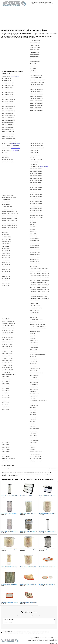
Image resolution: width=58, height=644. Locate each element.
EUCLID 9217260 (6, 449)
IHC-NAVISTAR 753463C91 (36, 206)
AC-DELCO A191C (6, 74)
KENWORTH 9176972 (35, 255)
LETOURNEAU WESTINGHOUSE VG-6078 (39, 292)
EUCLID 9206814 (6, 407)
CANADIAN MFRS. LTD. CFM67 (9, 197)
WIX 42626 (33, 449)
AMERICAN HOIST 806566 (8, 134)
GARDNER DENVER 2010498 (37, 78)
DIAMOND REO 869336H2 (8, 321)
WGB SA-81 (33, 424)
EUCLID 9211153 (6, 442)
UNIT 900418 (33, 398)
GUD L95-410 (33, 157)
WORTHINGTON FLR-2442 (36, 454)
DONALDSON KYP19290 (7, 337)
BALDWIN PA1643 (6, 150)
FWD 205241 (33, 66)
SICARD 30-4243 (34, 385)
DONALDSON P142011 (7, 363)
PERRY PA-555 (33, 357)
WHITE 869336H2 (34, 440)
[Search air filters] (25, 469)
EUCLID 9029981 (6, 388)
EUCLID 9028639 (6, 386)
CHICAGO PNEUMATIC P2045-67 (9, 228)
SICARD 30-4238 (34, 382)
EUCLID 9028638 (6, 384)
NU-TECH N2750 (34, 345)
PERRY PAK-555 (34, 364)
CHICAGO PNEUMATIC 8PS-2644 (9, 221)
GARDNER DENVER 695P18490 (37, 82)
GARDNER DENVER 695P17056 (37, 80)
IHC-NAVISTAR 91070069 (36, 211)
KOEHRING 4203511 (35, 259)
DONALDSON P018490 (7, 344)
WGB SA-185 (33, 410)
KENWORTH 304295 (35, 243)
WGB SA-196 (33, 415)
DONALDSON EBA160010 (8, 326)
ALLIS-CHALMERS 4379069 (8, 104)
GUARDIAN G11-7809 (35, 155)
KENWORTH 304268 (35, 238)
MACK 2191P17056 (34, 310)
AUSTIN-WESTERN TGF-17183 (9, 141)
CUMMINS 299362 (6, 276)
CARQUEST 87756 (6, 204)
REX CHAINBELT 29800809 (36, 373)
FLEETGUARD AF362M (35, 48)
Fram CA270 (33, 64)
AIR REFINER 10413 (6, 78)
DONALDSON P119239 (7, 356)
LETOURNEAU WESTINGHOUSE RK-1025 (39, 273)
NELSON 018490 (34, 340)
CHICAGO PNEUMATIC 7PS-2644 (9, 218)
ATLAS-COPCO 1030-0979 (8, 136)
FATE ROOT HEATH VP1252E (8, 459)
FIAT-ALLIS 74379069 (35, 43)
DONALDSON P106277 (7, 347)
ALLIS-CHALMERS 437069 (8, 102)
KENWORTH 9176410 (35, 252)
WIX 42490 (33, 447)
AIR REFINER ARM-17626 (7, 90)
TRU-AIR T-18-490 (34, 396)
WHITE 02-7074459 (35, 429)
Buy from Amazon (15, 76)
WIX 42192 (33, 445)
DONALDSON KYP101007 (8, 333)
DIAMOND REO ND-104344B (8, 323)
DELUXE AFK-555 (6, 286)
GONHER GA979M (34, 153)
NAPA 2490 (33, 333)
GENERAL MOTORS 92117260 (37, 148)
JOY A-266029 (33, 234)
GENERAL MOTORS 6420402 (37, 87)
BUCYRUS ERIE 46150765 (8, 160)
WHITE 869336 (34, 438)
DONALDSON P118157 (7, 354)
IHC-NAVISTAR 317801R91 (36, 183)
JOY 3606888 (33, 222)
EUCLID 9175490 (6, 398)
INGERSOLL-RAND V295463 (36, 218)
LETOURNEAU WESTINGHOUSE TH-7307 (39, 287)
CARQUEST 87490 (6, 200)
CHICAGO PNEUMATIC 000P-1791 (10, 209)
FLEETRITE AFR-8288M (35, 54)
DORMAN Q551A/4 (6, 372)
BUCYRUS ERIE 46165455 (8, 195)
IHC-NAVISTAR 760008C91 (36, 208)
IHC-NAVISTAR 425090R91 (36, 190)
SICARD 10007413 (34, 380)
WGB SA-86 (33, 426)
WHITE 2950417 (34, 431)
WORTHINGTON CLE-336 (36, 452)
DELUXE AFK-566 (6, 319)
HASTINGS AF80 (34, 162)
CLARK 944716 (5, 232)
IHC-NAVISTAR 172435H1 (36, 173)
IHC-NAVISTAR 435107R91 (36, 199)
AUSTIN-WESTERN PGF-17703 (9, 139)
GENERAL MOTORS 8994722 (37, 99)
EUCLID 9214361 (6, 447)
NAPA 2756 (33, 338)
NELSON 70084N (34, 343)
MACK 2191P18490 (34, 313)
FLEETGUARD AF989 (35, 50)
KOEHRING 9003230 (35, 264)
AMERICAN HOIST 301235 (8, 129)
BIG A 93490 (5, 153)
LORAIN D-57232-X (34, 301)
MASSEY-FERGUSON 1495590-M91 (38, 329)
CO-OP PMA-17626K (6, 239)
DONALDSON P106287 (7, 349)
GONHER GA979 (34, 150)
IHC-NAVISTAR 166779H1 (36, 171)
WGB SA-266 (33, 419)
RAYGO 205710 (34, 371)
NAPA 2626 (33, 336)
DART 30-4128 (5, 281)
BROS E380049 (5, 157)
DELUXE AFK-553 (6, 283)
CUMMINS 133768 (6, 255)
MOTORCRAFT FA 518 (35, 331)
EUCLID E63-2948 (6, 456)
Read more (49, 5)
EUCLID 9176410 (6, 400)
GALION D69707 (34, 73)
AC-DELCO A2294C (6, 76)
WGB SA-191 (33, 412)
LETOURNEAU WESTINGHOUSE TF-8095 (39, 278)
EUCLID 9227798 (6, 452)
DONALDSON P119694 (7, 361)
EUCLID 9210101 (6, 409)
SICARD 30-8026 (34, 387)
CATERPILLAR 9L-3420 (7, 207)
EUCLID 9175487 (6, 395)
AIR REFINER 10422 (6, 81)
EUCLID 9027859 (6, 381)
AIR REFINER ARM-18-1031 (8, 92)
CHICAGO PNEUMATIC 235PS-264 (10, 216)
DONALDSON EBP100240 (8, 330)
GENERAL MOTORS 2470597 (37, 85)
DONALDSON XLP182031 (8, 370)
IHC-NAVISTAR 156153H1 (36, 169)
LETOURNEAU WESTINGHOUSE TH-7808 (39, 289)
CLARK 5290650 (5, 230)
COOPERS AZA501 (6, 246)
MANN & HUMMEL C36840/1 (37, 322)
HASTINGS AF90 (34, 164)
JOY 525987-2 (33, 227)
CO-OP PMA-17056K (6, 237)
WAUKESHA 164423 (35, 403)
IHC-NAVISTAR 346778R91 (36, 187)
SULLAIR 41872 (34, 391)
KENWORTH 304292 (35, 241)
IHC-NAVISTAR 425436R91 (36, 192)
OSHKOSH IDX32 (34, 352)
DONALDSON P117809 (7, 351)
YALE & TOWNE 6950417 (36, 461)
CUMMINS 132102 (6, 253)
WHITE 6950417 (34, 433)
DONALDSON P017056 (7, 340)
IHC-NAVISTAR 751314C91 (36, 204)
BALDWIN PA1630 (6, 146)
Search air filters (53, 469)
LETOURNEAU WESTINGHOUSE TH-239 (39, 282)
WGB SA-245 (33, 417)
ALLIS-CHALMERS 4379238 (8, 109)
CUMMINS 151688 (6, 265)
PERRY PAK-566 (34, 366)
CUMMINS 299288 (6, 274)
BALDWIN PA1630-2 (6, 148)
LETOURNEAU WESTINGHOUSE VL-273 (39, 296)
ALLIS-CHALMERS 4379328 (8, 113)
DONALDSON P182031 (7, 367)
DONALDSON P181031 (7, 365)
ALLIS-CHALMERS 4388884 (8, 122)
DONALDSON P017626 (7, 342)
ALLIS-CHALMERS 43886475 (8, 120)
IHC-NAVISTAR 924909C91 (36, 213)
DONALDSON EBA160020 (8, 328)
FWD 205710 (33, 68)
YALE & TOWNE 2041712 (36, 456)
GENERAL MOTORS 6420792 (37, 94)
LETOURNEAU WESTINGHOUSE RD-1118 (39, 271)
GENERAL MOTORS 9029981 (37, 110)
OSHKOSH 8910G (34, 347)
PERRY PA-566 (33, 359)
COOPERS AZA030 (6, 244)
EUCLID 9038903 (6, 393)
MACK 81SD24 (33, 317)
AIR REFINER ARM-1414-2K (8, 83)
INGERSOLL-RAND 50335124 (37, 215)
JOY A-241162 (33, 231)
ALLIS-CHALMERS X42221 (8, 127)
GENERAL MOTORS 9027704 (37, 101)
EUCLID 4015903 (6, 377)
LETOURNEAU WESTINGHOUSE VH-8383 (39, 294)
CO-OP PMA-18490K (6, 242)
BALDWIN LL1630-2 (6, 143)
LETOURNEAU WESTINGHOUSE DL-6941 (39, 269)
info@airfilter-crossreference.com (51, 642)
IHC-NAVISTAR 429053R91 (36, 194)
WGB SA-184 (33, 408)
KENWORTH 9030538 (35, 250)
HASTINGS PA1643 (35, 167)
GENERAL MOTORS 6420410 (37, 92)
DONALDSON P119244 (7, 358)
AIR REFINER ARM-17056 (7, 88)
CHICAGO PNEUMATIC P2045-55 (9, 225)
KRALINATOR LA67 (34, 266)
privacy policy (55, 643)
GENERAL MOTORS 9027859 (37, 103)
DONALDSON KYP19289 (7, 335)
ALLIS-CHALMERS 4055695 (8, 97)
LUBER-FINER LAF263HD (36, 308)
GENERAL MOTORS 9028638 (37, 105)
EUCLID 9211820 (6, 445)
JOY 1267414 (33, 220)
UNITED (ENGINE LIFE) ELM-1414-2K (38, 401)
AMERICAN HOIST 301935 (8, 132)
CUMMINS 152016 (6, 267)
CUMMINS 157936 (6, 272)
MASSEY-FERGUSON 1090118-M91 (38, 324)
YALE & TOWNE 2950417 (36, 459)
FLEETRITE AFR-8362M (35, 59)
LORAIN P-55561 (34, 303)
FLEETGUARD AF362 (35, 45)
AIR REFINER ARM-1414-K (8, 85)
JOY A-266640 (33, 236)
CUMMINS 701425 (6, 279)
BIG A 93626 (5, 155)
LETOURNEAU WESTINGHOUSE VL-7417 (39, 299)
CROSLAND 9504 (6, 248)
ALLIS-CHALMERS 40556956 (8, 99)
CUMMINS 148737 (6, 258)
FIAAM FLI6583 (5, 461)
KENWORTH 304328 (35, 248)
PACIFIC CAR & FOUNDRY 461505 (38, 354)
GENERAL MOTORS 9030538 (37, 143)
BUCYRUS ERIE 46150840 (8, 162)
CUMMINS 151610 (6, 260)
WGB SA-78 (33, 422)
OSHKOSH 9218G (34, 350)
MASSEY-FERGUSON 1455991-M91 (38, 327)
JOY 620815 (33, 229)
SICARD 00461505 (34, 378)
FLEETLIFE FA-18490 (35, 52)
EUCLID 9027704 (6, 379)
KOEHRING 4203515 (35, 262)
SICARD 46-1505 (34, 389)
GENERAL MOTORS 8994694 (37, 96)
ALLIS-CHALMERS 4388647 (8, 118)
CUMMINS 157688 (6, 269)
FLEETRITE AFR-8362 (35, 57)
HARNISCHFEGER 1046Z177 (37, 160)
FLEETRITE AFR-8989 (35, 61)
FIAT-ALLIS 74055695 (35, 41)
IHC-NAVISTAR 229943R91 (36, 180)
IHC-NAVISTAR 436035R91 (36, 201)
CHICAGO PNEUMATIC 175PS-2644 (10, 214)
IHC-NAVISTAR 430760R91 (36, 197)
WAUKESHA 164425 (35, 405)
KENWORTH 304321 (35, 245)
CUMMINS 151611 (6, 262)
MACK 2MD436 (34, 315)
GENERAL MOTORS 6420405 (37, 89)
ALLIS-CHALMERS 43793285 (8, 116)
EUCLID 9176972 (6, 402)
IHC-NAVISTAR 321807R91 (36, 185)
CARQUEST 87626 (6, 202)
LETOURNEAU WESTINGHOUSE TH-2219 (39, 280)
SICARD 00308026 (34, 375)
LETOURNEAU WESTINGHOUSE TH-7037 (39, 285)
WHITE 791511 (34, 436)
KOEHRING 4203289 (35, 257)
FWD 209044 (33, 71)
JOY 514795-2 (33, 225)
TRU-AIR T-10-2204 (34, 394)
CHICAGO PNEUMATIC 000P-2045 (10, 211)
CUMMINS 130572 (6, 251)
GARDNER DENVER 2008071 (37, 75)
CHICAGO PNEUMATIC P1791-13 (9, 223)
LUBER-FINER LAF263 (35, 306)
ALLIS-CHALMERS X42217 (8, 125)
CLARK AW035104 (6, 235)
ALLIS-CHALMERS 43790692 (8, 106)
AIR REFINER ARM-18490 (7, 95)
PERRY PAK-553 (34, 361)
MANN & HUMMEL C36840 (36, 320)
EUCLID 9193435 (6, 405)
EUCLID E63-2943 (6, 454)
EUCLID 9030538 (6, 391)
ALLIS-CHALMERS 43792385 (8, 111)
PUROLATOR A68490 (35, 368)
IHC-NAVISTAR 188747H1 (36, 178)
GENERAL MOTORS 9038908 (37, 146)
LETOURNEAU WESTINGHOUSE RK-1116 (39, 276)
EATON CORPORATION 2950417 (9, 374)
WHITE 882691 (34, 442)
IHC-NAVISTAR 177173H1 (36, 176)
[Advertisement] (29, 18)
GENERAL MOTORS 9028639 (37, 108)
